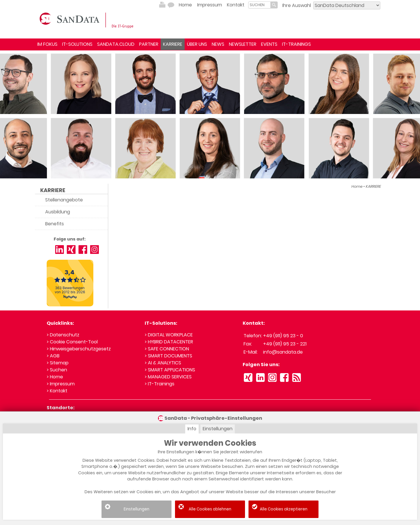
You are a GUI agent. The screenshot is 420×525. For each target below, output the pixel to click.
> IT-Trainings (160, 384)
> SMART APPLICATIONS (170, 370)
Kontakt (236, 5)
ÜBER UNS (197, 44)
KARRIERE (173, 44)
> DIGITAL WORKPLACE (169, 335)
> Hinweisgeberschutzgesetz (79, 349)
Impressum (210, 5)
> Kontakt (57, 391)
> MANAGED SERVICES (168, 377)
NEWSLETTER (243, 44)
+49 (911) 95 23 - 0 (283, 336)
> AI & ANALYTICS (163, 363)
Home (185, 5)
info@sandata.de (283, 352)
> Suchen (57, 370)
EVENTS (269, 44)
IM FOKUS (47, 44)
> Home (55, 377)
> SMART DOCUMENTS (168, 356)
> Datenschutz (63, 335)
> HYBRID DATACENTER (169, 342)
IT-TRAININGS (296, 44)
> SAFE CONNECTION (167, 349)
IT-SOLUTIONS (77, 44)
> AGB (53, 356)
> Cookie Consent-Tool (72, 342)
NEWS (218, 44)
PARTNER (149, 44)
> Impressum (61, 384)
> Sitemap (58, 363)
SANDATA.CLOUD (116, 44)
